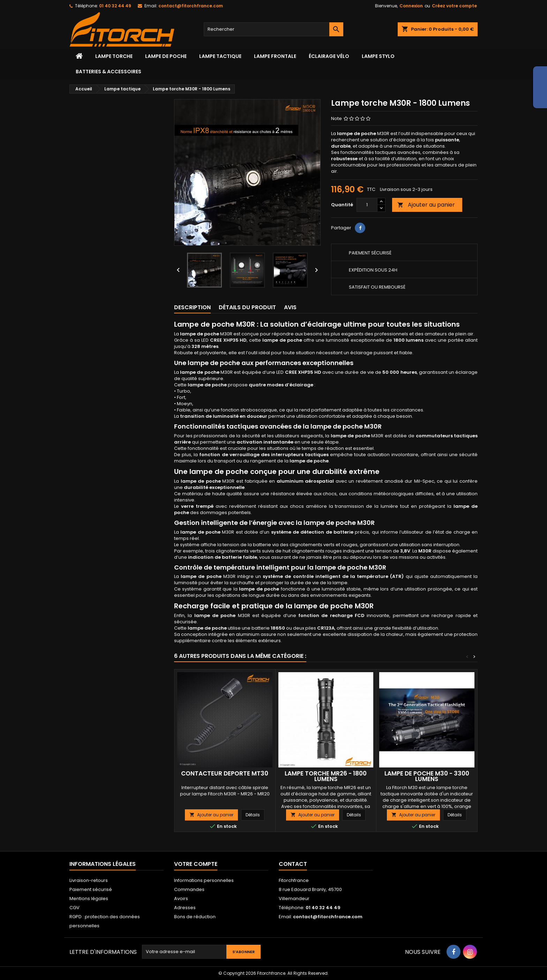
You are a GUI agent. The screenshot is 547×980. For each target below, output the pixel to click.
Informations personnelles (204, 880)
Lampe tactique (220, 56)
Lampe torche (114, 56)
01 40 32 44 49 (115, 6)
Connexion (411, 6)
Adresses (185, 908)
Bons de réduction (195, 917)
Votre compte (196, 864)
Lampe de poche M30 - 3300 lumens (427, 776)
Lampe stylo (378, 56)
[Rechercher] (273, 29)
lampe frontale (275, 56)
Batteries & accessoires (108, 72)
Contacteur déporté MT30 (225, 773)
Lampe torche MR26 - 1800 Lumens (326, 776)
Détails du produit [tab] (247, 307)
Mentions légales (89, 899)
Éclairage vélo (329, 56)
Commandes (189, 889)
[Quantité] (367, 205)
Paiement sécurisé (91, 889)
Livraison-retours (89, 880)
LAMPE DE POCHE (166, 56)
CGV (74, 908)
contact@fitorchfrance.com (191, 6)
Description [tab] (192, 307)
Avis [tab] (290, 307)
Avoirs (181, 899)
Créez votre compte (454, 6)
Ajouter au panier (426, 205)
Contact (293, 864)
